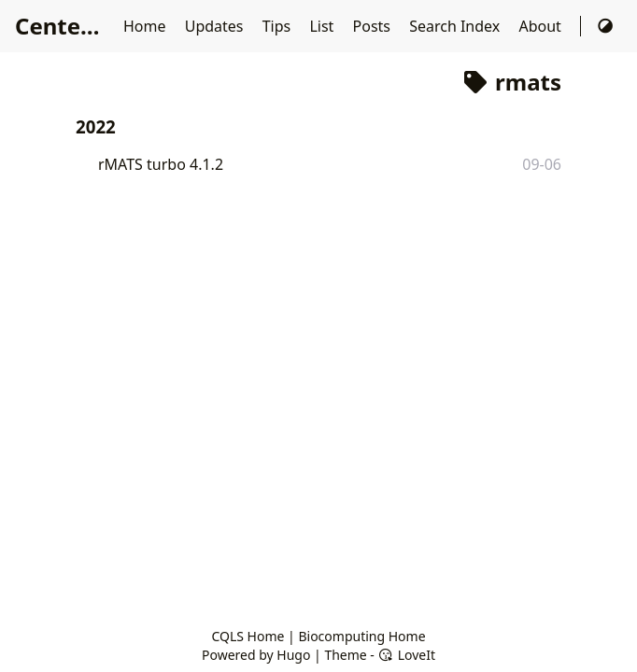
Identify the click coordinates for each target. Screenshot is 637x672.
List (323, 26)
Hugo (293, 655)
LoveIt (407, 655)
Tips (279, 26)
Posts (374, 26)
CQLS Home (248, 636)
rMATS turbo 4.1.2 (161, 164)
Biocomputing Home (361, 636)
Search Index (456, 26)
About (542, 26)
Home (147, 26)
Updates (216, 26)
